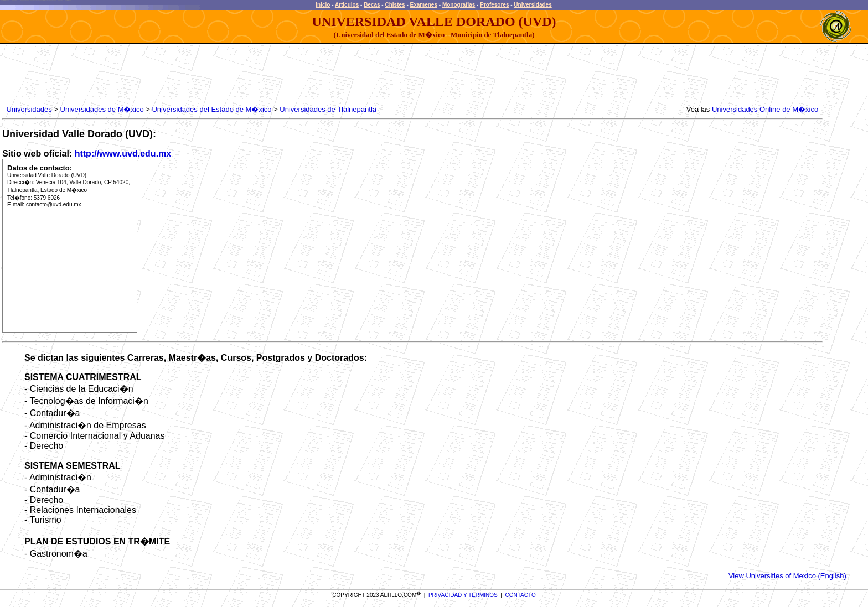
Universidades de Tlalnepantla (328, 109)
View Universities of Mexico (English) (787, 576)
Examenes (424, 5)
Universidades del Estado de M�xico (211, 109)
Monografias (459, 5)
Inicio (323, 5)
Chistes (395, 5)
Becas (372, 5)
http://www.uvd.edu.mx (123, 154)
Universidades (533, 5)
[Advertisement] (206, 75)
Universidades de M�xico (102, 109)
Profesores (494, 5)
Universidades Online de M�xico (765, 109)
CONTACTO (521, 595)
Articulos (347, 5)
